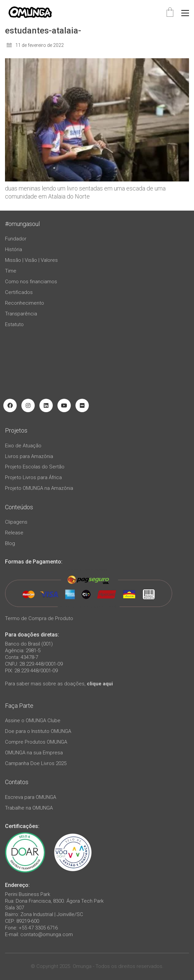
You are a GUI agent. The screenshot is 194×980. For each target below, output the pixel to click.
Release (14, 533)
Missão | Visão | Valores (31, 260)
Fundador (16, 239)
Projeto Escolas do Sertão (35, 467)
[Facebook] (10, 405)
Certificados (19, 292)
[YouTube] (64, 405)
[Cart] (170, 13)
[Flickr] (82, 405)
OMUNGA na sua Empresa (34, 753)
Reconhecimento (25, 303)
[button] (185, 13)
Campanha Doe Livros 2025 (36, 763)
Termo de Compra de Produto (39, 618)
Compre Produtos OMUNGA (36, 742)
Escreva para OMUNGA (31, 797)
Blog (10, 543)
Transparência (21, 314)
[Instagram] (28, 405)
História (14, 249)
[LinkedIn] (46, 405)
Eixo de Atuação (23, 446)
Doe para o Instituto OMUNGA (38, 731)
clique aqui (100, 684)
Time (11, 271)
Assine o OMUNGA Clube (33, 721)
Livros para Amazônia (29, 456)
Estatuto (14, 324)
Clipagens (16, 522)
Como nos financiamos (31, 282)
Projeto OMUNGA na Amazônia (39, 488)
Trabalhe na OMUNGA (29, 808)
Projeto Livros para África (33, 477)
